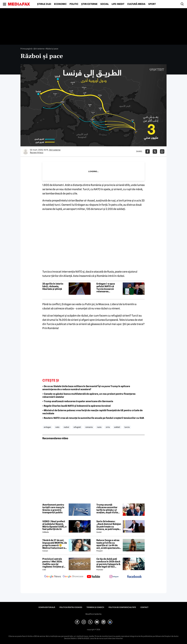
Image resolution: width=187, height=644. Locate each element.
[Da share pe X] (155, 151)
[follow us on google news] (53, 577)
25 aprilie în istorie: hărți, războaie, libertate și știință (53, 286)
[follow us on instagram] (114, 577)
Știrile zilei (44, 4)
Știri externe (89, 4)
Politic (74, 4)
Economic (60, 4)
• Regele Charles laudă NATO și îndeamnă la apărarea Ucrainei (77, 406)
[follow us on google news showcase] (73, 577)
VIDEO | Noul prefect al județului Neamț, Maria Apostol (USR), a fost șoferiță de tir (54, 525)
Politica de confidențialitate (122, 607)
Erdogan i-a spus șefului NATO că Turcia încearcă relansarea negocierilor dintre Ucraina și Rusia (107, 288)
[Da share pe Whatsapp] (162, 151)
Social (105, 4)
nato (57, 427)
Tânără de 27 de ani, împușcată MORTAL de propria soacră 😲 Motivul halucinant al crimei (55, 544)
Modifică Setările (93, 614)
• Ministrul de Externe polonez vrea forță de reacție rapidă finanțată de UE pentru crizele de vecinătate (92, 412)
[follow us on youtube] (93, 577)
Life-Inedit (118, 4)
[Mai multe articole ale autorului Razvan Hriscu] (26, 151)
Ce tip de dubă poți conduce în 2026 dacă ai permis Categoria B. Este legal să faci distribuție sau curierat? (109, 563)
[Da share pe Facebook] (148, 151)
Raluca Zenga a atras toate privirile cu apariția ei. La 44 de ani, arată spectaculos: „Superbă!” (109, 544)
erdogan (47, 427)
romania (89, 427)
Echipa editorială (47, 607)
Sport (152, 4)
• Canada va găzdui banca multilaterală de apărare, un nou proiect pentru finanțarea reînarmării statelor (89, 395)
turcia (127, 427)
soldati (117, 427)
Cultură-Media (136, 4)
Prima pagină (26, 49)
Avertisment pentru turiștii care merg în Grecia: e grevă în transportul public (53, 509)
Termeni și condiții (95, 607)
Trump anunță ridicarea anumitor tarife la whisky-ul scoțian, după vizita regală (107, 509)
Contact (144, 607)
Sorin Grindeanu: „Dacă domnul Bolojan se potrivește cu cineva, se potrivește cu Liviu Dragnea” (109, 525)
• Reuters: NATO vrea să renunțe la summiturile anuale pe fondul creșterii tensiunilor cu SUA (93, 418)
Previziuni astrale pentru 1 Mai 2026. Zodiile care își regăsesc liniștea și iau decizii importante (55, 563)
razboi (66, 427)
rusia (99, 427)
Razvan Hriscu (37, 152)
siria (108, 427)
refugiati (77, 427)
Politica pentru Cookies (71, 607)
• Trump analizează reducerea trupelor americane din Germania (78, 401)
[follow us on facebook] (134, 577)
